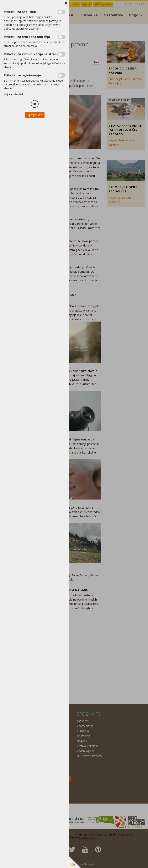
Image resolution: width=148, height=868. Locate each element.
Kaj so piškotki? (13, 94)
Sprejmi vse (35, 115)
